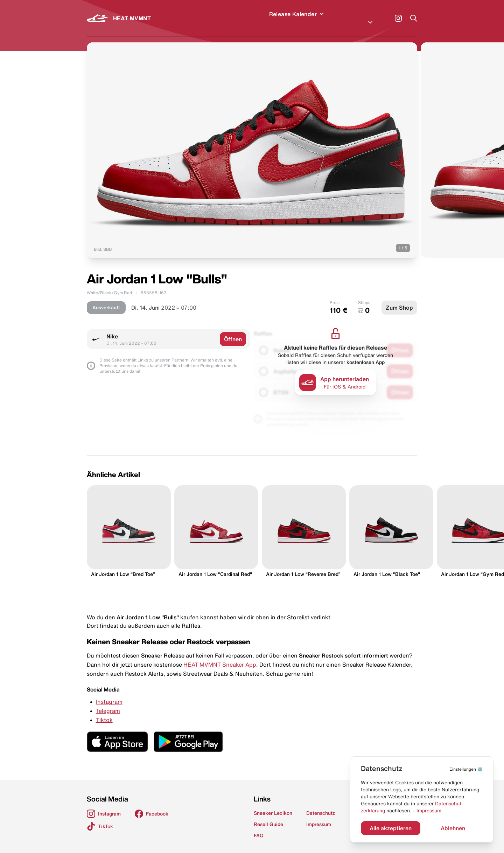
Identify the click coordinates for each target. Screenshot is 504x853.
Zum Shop (399, 299)
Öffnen (233, 331)
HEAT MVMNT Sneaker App (220, 656)
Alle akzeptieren (391, 828)
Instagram (109, 693)
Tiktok (104, 711)
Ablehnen (453, 828)
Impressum (429, 811)
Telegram (108, 702)
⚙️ (466, 769)
